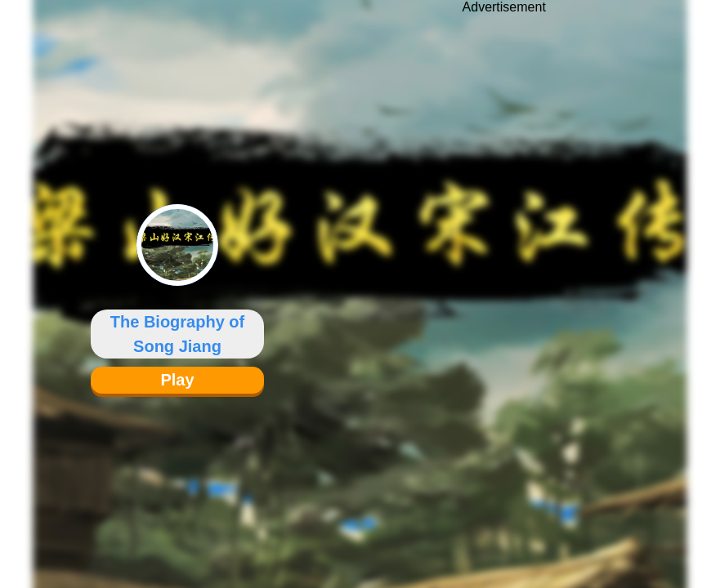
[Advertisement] (504, 282)
